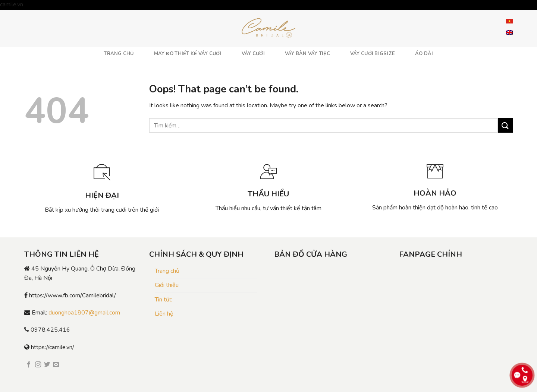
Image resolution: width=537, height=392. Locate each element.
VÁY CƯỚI (253, 54)
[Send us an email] (56, 365)
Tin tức (163, 300)
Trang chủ (167, 271)
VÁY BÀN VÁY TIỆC (307, 54)
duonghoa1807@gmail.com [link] (84, 313)
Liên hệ (164, 314)
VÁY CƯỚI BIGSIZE (373, 54)
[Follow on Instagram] (38, 365)
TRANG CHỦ (119, 54)
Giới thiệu (167, 285)
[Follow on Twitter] (47, 365)
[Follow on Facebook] (29, 365)
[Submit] (505, 125)
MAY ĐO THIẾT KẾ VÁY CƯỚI (188, 54)
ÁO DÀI (424, 54)
